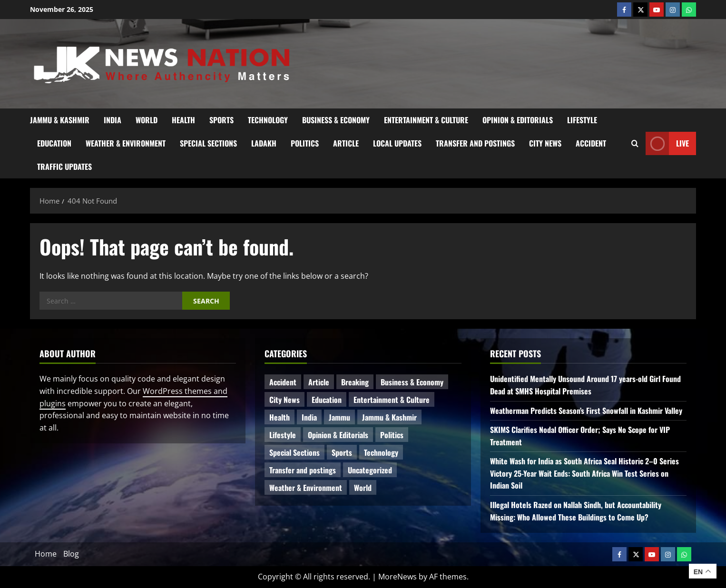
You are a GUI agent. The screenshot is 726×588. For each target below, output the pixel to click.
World (147, 120)
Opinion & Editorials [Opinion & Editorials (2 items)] (338, 435)
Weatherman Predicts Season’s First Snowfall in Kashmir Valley (586, 411)
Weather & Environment (126, 143)
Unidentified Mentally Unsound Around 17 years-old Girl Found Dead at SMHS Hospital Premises (585, 385)
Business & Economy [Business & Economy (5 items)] (412, 382)
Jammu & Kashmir (60, 120)
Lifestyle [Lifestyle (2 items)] (283, 435)
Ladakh (264, 143)
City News (545, 143)
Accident (591, 143)
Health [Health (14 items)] (280, 417)
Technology (268, 120)
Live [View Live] (667, 143)
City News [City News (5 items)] (285, 400)
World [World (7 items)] (363, 488)
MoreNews (397, 577)
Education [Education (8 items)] (327, 400)
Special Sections (208, 143)
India (113, 120)
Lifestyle (582, 120)
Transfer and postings (475, 143)
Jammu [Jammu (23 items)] (339, 417)
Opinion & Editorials (518, 120)
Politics (305, 143)
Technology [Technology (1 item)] (381, 452)
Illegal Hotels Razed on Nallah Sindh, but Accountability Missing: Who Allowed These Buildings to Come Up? (576, 511)
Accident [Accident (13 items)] (283, 382)
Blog (71, 554)
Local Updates (397, 143)
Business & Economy (336, 120)
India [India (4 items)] (309, 417)
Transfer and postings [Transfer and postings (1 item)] (303, 470)
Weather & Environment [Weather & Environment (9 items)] (306, 488)
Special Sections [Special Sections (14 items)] (294, 452)
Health (183, 120)
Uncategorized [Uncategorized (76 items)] (370, 470)
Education (54, 143)
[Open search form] (635, 143)
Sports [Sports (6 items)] (342, 452)
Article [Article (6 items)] (319, 382)
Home (46, 554)
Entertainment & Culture (426, 120)
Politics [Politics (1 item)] (392, 435)
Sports (221, 120)
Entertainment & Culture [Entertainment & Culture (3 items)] (392, 400)
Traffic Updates (64, 167)
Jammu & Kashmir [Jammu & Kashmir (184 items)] (389, 417)
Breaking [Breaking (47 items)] (355, 382)
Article (346, 143)
